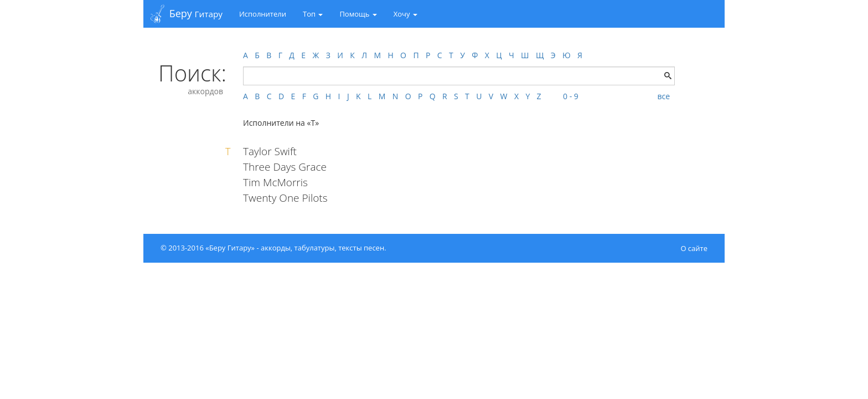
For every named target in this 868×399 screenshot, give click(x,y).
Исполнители (263, 14)
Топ (313, 14)
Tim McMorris (275, 182)
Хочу (405, 14)
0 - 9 (571, 96)
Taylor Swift (270, 151)
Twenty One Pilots (285, 198)
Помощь (358, 14)
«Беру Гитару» (230, 248)
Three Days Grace (285, 167)
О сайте (694, 248)
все (663, 96)
